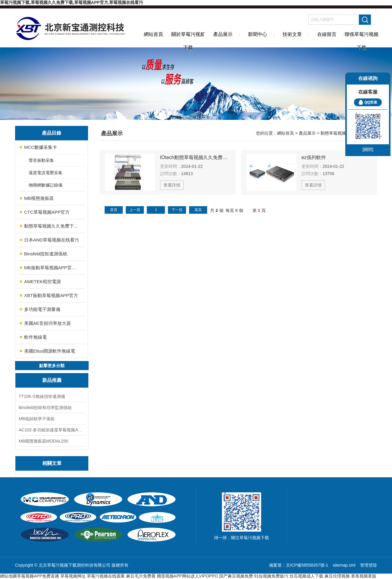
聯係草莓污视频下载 (362, 40)
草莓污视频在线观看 (106, 576)
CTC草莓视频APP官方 (47, 212)
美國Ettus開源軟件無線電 (50, 351)
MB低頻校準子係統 (37, 419)
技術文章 (292, 34)
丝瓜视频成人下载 (306, 576)
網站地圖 (8, 576)
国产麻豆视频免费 (236, 576)
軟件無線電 (35, 337)
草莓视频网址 (73, 576)
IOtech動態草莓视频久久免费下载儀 (195, 157)
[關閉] (368, 149)
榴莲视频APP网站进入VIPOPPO (187, 576)
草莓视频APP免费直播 (38, 576)
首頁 (114, 210)
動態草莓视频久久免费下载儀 (52, 226)
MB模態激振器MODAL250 (43, 441)
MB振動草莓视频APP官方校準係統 (52, 268)
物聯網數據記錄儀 (46, 185)
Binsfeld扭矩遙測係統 (46, 254)
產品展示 (223, 34)
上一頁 (135, 210)
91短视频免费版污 (271, 576)
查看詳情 (172, 185)
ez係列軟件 (314, 157)
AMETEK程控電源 (43, 282)
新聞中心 (258, 34)
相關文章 (52, 463)
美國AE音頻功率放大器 (47, 323)
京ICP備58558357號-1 (308, 565)
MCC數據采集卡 (41, 147)
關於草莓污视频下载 (188, 40)
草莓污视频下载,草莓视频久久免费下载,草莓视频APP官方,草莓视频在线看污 (71, 2)
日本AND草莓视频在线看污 (52, 240)
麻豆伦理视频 (337, 576)
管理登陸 (368, 565)
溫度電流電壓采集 (46, 173)
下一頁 (177, 210)
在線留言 (327, 34)
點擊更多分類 (52, 366)
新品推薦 (52, 380)
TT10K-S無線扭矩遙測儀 (42, 396)
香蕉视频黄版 (364, 576)
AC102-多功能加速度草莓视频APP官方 (52, 430)
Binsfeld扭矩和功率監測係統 (45, 408)
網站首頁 (153, 34)
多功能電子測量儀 (42, 309)
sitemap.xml (344, 565)
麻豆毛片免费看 (141, 576)
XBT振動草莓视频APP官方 (51, 295)
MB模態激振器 (39, 198)
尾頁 (198, 210)
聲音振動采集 (41, 160)
